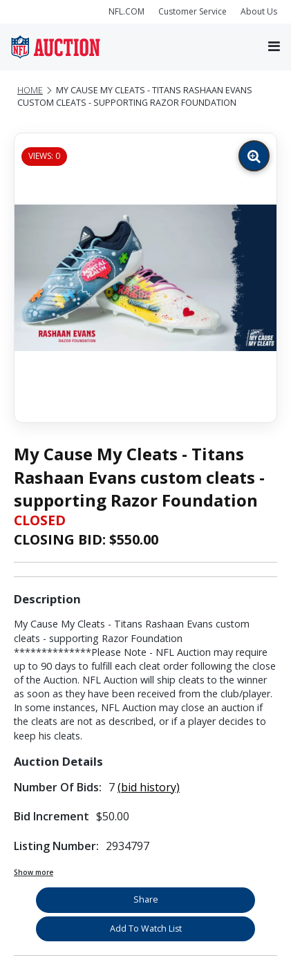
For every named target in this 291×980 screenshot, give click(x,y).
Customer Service (193, 11)
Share (146, 899)
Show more (34, 872)
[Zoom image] (254, 156)
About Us (259, 11)
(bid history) (149, 787)
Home (30, 90)
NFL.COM (126, 11)
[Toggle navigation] (274, 47)
